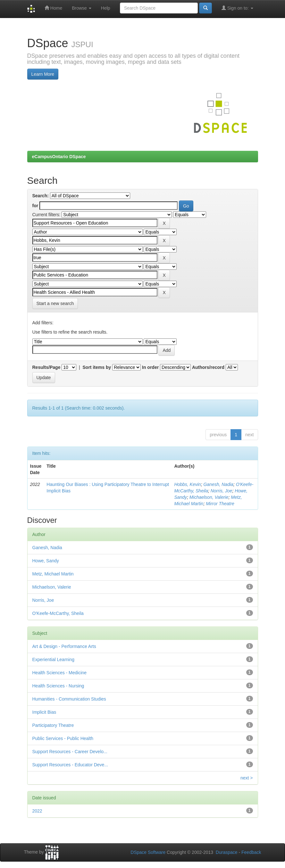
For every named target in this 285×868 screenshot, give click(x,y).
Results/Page (46, 367)
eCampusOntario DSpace (59, 157)
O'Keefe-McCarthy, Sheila (58, 613)
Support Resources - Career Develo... (70, 752)
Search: (41, 196)
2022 (37, 811)
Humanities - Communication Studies (69, 699)
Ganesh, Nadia (218, 484)
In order (150, 367)
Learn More (43, 74)
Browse (82, 8)
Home (53, 8)
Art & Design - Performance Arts (64, 646)
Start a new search (55, 303)
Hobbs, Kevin (187, 484)
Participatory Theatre (53, 725)
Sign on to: (237, 8)
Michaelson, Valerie (209, 497)
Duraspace (227, 852)
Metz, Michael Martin (53, 574)
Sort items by (97, 367)
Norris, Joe (222, 491)
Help (106, 8)
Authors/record (208, 367)
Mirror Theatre (220, 504)
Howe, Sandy (46, 561)
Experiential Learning (54, 660)
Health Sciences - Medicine (60, 673)
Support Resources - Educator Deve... (70, 765)
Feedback (251, 852)
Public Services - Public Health (63, 738)
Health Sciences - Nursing (58, 686)
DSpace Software (148, 852)
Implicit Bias (44, 712)
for (35, 206)
